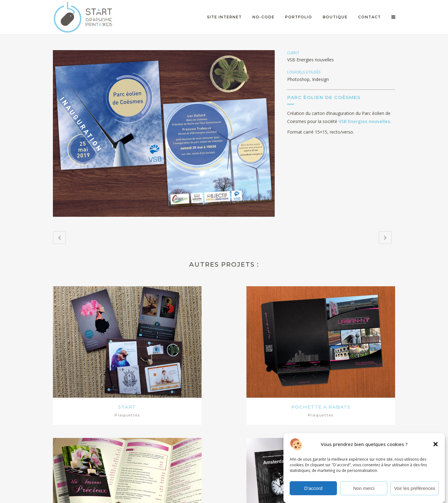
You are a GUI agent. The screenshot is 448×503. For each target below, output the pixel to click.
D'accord (313, 490)
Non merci (364, 490)
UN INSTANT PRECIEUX (268, 356)
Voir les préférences (415, 490)
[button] (436, 446)
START (93, 356)
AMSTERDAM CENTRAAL (355, 356)
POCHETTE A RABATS (180, 356)
